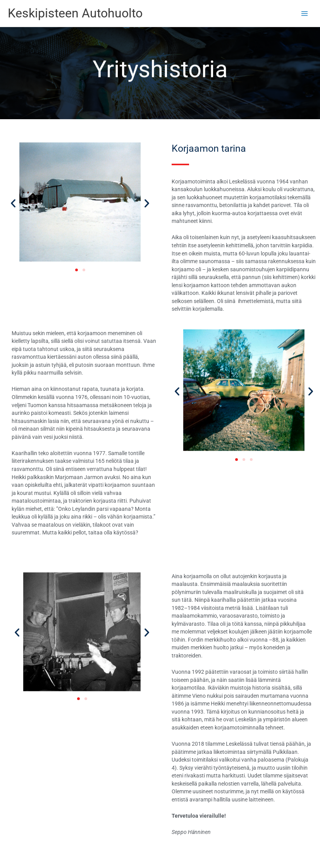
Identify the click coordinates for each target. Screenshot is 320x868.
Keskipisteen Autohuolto (75, 13)
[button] (13, 203)
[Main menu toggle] (305, 13)
